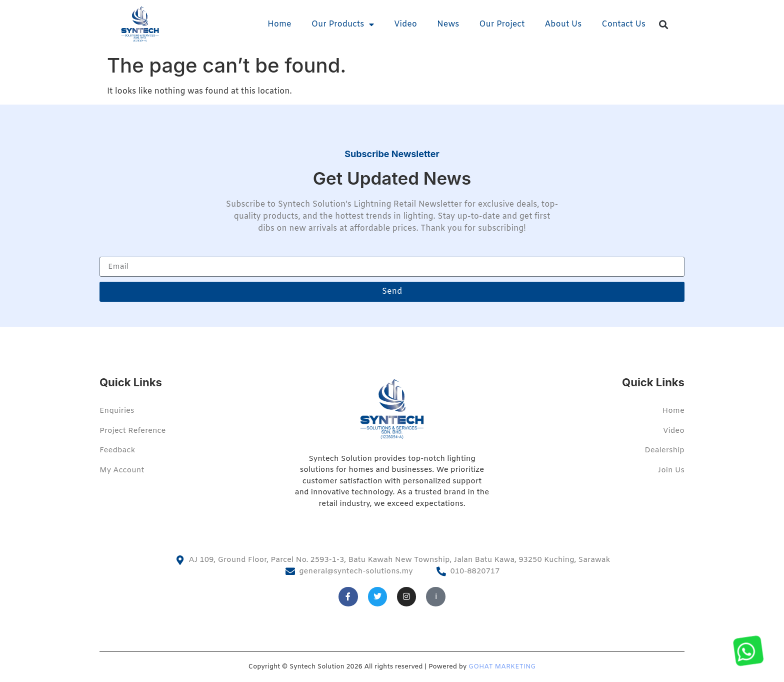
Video (405, 24)
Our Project (502, 24)
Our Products (343, 25)
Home (279, 24)
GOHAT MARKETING (502, 667)
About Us (563, 24)
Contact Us (623, 24)
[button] (664, 25)
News (448, 24)
